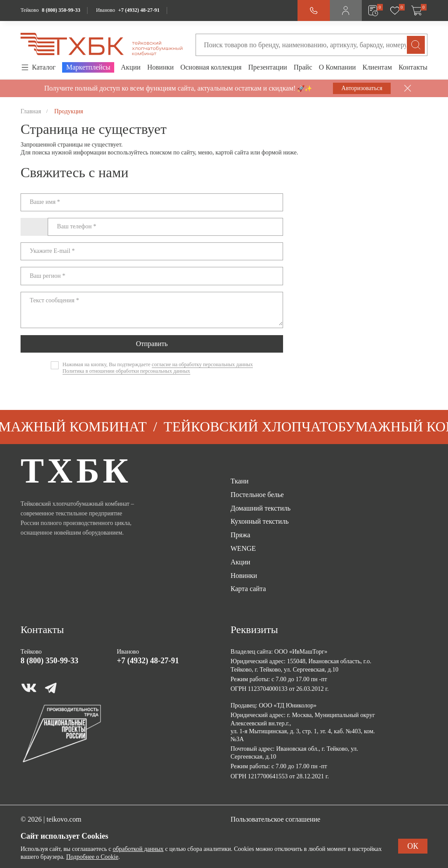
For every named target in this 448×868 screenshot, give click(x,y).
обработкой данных (138, 849)
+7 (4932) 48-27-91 (139, 10)
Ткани (240, 481)
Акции (131, 67)
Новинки (160, 67)
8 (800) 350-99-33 (61, 10)
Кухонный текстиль (260, 521)
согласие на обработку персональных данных (202, 364)
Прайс (303, 67)
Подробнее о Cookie (92, 857)
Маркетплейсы (88, 67)
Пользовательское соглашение (275, 819)
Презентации (268, 67)
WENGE (243, 548)
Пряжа (240, 535)
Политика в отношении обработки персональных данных (126, 371)
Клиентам (377, 67)
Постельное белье (257, 495)
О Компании (338, 67)
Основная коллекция (211, 67)
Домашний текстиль (261, 508)
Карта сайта (248, 589)
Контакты (413, 67)
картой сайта (232, 152)
